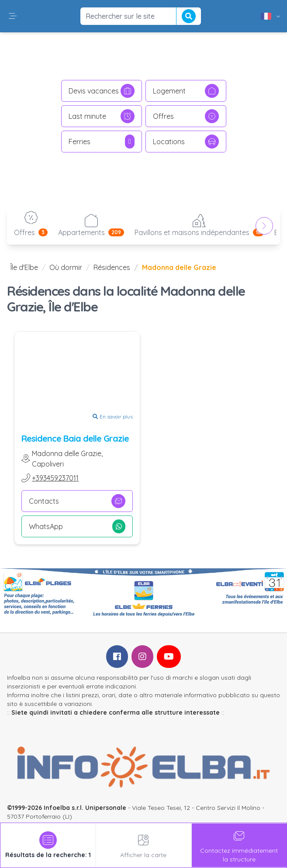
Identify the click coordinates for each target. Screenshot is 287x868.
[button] (13, 16)
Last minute (102, 116)
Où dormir (66, 267)
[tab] (48, 845)
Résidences (112, 267)
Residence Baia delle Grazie (75, 438)
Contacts (77, 501)
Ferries (102, 142)
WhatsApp (77, 526)
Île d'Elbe (24, 267)
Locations (186, 142)
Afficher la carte (143, 845)
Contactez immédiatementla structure (239, 845)
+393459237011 (55, 478)
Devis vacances (102, 91)
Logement (186, 91)
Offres (186, 116)
